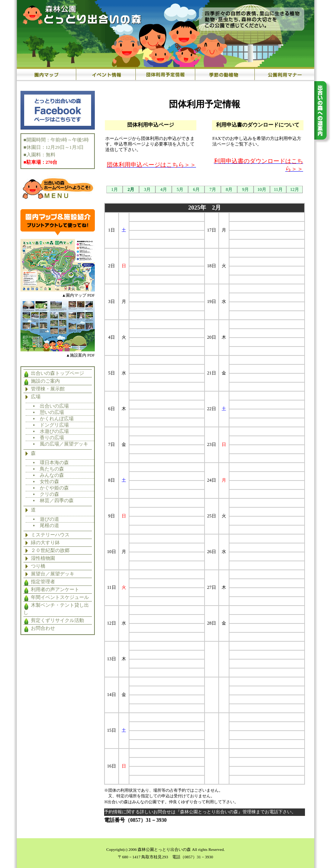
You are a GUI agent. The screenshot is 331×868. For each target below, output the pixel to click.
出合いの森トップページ (57, 373)
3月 (147, 189)
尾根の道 (49, 525)
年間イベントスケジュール (60, 597)
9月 (245, 189)
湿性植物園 (43, 558)
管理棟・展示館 (48, 389)
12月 (295, 189)
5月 (180, 189)
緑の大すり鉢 (45, 543)
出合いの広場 (54, 406)
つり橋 (38, 566)
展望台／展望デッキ (53, 574)
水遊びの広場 (54, 431)
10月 (262, 189)
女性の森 (49, 481)
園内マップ (46, 74)
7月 (213, 189)
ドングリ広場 (54, 425)
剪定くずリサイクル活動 (57, 620)
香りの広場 (52, 438)
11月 (278, 189)
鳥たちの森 (52, 469)
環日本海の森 (54, 462)
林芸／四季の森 (57, 500)
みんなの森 (52, 475)
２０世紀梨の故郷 (50, 551)
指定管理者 (43, 582)
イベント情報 (106, 74)
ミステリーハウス (50, 535)
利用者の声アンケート (55, 590)
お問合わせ (43, 628)
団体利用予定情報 (165, 74)
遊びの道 (49, 519)
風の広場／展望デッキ (64, 444)
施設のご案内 (45, 381)
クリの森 (49, 494)
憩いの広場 (52, 412)
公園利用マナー (285, 74)
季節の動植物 (225, 74)
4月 (164, 189)
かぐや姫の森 (54, 488)
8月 (229, 189)
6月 (196, 189)
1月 (115, 189)
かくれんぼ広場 (57, 419)
